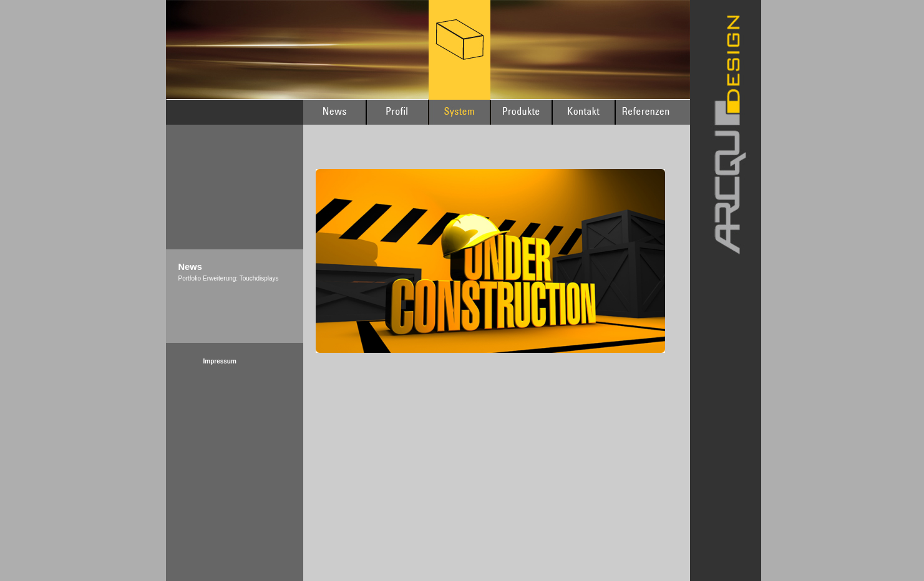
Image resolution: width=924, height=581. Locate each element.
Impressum (220, 361)
